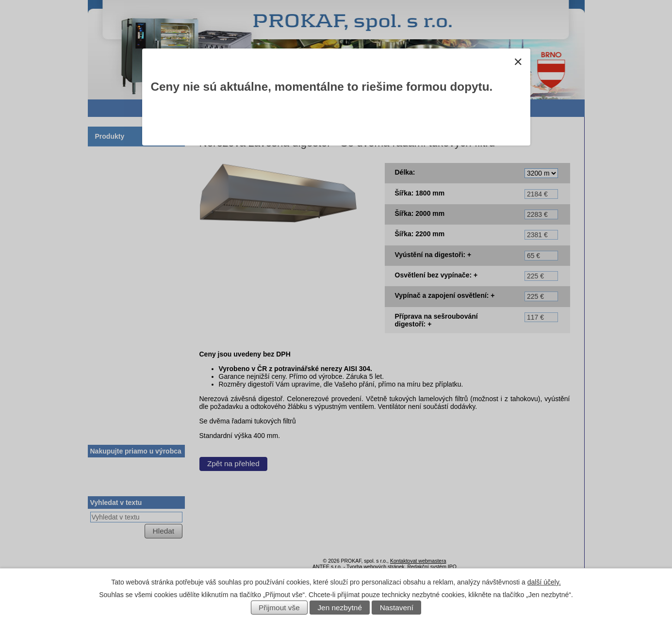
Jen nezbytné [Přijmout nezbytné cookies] (340, 608)
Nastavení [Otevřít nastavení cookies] (397, 608)
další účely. (544, 582)
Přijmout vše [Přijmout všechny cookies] (279, 608)
